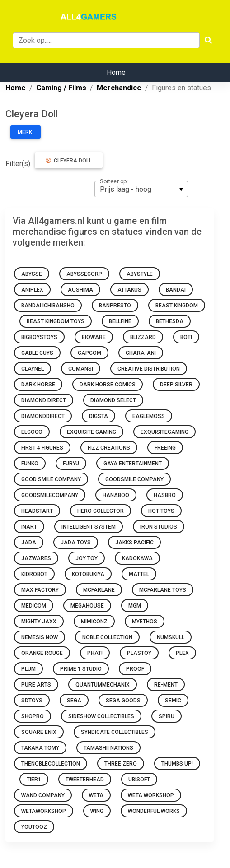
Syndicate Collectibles (115, 732)
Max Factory (40, 590)
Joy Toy (87, 558)
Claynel (33, 369)
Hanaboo (116, 495)
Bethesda (170, 321)
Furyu (71, 464)
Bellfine (120, 321)
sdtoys (32, 701)
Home (116, 72)
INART (29, 527)
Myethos (145, 622)
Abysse (32, 274)
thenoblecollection (51, 764)
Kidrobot (34, 574)
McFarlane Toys (163, 590)
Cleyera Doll (69, 161)
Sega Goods (123, 701)
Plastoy (139, 653)
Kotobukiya (88, 574)
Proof (135, 669)
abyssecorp (84, 274)
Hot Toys (161, 511)
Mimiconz (94, 622)
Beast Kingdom (177, 306)
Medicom (34, 606)
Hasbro (165, 495)
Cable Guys (37, 353)
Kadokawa (137, 558)
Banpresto (115, 306)
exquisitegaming (164, 432)
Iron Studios (159, 527)
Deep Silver (176, 385)
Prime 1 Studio (81, 669)
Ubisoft (139, 780)
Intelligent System (89, 527)
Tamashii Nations (108, 748)
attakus (129, 290)
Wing (97, 811)
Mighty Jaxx (39, 622)
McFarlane (99, 590)
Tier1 (34, 780)
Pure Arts (36, 685)
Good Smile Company (51, 479)
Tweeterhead (85, 780)
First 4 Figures (42, 448)
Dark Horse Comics (108, 385)
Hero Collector (101, 511)
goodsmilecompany (50, 495)
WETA (96, 795)
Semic (173, 701)
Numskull (171, 637)
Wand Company (43, 795)
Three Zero (121, 764)
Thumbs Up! (177, 764)
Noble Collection (107, 637)
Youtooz (34, 827)
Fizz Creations (109, 448)
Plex (182, 653)
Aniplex (32, 290)
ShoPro (33, 716)
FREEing (165, 448)
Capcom (89, 353)
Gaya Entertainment (133, 464)
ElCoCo (32, 432)
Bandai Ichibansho (48, 306)
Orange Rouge (42, 653)
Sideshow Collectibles (101, 716)
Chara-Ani (141, 353)
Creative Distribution (149, 369)
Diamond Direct (44, 400)
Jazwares (36, 558)
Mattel (139, 574)
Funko (30, 464)
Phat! (95, 653)
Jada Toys (76, 543)
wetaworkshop (44, 811)
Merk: (26, 132)
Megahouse (87, 606)
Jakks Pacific (134, 543)
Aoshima (80, 290)
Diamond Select (113, 400)
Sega (74, 701)
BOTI (186, 337)
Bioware (94, 337)
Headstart (37, 511)
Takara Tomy (40, 748)
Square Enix (39, 732)
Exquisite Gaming (92, 432)
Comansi (81, 369)
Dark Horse (38, 385)
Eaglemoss (149, 416)
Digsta (99, 416)
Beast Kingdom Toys (56, 321)
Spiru (167, 716)
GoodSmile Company (134, 479)
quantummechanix (103, 685)
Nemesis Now (40, 637)
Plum (28, 669)
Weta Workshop (151, 795)
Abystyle (140, 274)
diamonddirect (43, 416)
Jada (29, 543)
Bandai (176, 290)
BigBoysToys (39, 337)
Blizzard (143, 337)
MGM (135, 606)
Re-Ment (166, 685)
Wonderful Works (154, 811)
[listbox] (141, 189)
